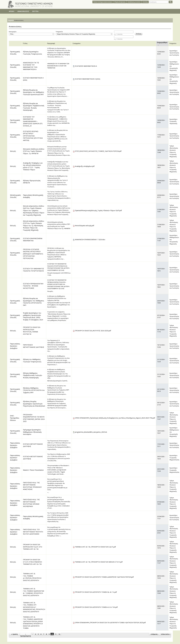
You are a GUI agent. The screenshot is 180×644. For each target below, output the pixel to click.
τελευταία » (166, 634)
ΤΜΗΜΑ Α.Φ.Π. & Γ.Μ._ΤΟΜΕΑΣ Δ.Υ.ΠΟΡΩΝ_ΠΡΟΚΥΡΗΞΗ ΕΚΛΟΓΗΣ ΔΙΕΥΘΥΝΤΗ (32, 577)
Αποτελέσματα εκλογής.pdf (84, 226)
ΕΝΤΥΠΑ (35, 11)
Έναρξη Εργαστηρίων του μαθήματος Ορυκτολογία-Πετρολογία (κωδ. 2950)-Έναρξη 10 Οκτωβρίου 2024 (33, 316)
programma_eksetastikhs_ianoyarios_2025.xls (91, 432)
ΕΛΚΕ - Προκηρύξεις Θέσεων (15, 418)
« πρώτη (14, 634)
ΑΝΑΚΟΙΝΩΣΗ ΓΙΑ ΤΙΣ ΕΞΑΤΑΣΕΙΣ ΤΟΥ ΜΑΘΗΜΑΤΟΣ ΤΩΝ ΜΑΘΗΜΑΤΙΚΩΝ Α (31, 66)
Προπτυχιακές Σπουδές (15, 53)
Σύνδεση (145, 2)
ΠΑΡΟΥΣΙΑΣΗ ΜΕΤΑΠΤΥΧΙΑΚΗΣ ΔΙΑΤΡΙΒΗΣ (34, 346)
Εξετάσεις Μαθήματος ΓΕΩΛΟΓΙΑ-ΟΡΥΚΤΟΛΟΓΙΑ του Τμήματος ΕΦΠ (34, 390)
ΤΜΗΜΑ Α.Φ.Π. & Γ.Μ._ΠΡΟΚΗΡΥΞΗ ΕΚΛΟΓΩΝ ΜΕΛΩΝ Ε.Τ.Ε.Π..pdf (99, 562)
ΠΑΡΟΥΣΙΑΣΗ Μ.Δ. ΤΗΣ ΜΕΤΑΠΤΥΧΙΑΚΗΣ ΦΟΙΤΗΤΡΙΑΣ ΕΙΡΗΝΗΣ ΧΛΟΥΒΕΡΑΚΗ (31, 503)
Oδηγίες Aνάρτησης (120, 2)
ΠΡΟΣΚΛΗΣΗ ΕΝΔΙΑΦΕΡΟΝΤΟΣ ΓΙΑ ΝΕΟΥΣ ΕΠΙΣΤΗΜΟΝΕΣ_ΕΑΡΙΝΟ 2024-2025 (34, 418)
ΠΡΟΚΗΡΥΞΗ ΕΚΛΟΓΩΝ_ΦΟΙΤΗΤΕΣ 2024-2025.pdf (93, 331)
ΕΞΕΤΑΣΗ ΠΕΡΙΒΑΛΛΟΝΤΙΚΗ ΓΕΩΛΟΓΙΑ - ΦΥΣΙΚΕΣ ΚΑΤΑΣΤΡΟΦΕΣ (33, 286)
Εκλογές (13, 151)
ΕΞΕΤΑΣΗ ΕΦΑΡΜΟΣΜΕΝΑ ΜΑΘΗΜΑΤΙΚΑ (33, 240)
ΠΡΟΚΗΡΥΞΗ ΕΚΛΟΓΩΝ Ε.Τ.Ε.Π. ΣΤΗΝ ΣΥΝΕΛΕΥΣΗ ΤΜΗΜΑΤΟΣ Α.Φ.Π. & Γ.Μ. (32, 562)
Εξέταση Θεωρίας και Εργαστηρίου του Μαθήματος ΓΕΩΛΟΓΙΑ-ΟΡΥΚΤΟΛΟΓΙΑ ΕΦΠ (33, 302)
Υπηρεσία (59, 32)
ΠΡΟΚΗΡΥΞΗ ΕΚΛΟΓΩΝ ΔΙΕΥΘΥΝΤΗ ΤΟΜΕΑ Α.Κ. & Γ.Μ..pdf (96, 607)
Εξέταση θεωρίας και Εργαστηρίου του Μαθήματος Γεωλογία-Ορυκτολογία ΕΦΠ (33, 92)
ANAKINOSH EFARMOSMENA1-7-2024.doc (90, 240)
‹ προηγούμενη (25, 635)
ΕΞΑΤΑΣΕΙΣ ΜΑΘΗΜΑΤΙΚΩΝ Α (86, 66)
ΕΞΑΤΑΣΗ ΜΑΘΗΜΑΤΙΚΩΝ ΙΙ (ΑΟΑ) (88, 79)
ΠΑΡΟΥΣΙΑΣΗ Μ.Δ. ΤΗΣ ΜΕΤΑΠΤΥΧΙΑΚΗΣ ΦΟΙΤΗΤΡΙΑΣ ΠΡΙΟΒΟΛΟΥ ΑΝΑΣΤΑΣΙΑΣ (32, 486)
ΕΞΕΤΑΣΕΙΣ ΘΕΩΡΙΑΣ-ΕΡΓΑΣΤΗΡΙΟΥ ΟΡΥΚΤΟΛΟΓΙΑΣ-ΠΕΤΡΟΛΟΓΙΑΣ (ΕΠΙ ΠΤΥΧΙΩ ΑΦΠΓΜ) (33, 136)
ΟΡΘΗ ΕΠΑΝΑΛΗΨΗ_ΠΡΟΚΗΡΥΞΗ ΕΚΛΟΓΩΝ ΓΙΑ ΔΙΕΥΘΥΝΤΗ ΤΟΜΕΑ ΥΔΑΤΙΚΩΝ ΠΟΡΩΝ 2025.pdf (110, 623)
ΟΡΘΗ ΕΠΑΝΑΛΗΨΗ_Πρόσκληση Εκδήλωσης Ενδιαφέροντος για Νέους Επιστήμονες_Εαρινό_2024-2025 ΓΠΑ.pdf (115, 418)
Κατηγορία (13, 32)
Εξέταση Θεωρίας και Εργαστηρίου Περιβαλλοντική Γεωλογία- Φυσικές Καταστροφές (34, 107)
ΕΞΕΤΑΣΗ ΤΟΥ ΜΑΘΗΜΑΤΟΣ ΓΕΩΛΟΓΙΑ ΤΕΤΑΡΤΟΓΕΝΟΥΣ (33, 270)
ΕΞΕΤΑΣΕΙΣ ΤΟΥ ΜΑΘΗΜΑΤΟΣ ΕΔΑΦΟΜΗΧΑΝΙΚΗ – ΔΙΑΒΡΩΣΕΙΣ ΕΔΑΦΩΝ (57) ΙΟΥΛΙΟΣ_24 (33, 121)
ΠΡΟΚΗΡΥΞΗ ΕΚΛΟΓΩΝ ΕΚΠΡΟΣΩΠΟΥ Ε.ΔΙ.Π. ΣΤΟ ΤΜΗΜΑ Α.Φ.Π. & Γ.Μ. (33, 547)
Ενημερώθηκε (162, 44)
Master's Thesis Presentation (33, 470)
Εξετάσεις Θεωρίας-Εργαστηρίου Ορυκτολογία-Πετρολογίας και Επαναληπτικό (34, 404)
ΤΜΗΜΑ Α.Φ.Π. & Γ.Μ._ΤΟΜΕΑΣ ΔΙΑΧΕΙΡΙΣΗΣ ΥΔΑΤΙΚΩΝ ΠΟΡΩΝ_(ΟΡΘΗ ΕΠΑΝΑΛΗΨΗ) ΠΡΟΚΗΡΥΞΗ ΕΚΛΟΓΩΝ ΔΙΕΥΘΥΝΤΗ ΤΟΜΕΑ (33, 623)
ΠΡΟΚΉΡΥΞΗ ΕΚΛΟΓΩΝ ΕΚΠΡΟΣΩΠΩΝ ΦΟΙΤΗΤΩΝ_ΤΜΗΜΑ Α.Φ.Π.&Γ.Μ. (32, 331)
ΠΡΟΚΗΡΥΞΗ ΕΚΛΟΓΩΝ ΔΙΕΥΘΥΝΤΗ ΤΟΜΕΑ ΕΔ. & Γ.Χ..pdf (96, 592)
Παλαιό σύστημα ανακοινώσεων (103, 2)
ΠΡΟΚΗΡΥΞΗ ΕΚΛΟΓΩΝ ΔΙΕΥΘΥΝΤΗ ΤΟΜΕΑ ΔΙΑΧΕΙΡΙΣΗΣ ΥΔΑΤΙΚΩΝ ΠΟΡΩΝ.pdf (104, 577)
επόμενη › (155, 634)
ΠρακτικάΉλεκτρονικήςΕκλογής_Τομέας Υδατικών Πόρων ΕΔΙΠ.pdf (98, 210)
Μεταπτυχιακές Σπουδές (15, 196)
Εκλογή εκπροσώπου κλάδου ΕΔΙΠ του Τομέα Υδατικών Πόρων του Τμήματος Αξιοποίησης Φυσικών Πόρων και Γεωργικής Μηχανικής (34, 210)
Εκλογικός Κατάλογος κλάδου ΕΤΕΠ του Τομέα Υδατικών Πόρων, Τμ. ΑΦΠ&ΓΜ (34, 151)
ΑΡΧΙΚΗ (12, 11)
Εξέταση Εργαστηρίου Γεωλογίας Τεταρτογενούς (32, 53)
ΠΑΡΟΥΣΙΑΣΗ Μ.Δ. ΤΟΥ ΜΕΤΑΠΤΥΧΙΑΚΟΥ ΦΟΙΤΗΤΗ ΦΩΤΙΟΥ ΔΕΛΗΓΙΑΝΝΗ (33, 532)
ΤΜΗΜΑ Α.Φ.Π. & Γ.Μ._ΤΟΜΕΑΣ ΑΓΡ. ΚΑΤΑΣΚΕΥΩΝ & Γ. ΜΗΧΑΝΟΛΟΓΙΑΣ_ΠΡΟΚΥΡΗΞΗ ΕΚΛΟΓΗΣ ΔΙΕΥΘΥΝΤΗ (34, 607)
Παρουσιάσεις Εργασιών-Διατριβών (15, 346)
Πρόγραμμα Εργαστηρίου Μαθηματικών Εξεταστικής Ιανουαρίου (32, 432)
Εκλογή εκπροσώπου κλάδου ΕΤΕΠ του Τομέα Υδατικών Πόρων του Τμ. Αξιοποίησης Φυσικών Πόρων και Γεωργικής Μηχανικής (34, 226)
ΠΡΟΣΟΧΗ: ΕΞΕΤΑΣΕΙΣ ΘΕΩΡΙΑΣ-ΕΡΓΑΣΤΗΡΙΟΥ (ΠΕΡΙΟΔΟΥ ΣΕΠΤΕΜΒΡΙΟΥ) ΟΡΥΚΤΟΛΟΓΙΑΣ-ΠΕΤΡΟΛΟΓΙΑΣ (33, 254)
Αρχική (11, 20)
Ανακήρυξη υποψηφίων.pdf (85, 166)
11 (56, 634)
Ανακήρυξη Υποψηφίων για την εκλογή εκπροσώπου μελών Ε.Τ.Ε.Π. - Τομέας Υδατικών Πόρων (33, 166)
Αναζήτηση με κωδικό (134, 2)
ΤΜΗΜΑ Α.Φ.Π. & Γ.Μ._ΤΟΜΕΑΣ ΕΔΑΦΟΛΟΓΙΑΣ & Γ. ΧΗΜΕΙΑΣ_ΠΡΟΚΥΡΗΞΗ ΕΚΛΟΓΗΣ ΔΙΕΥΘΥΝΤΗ (34, 592)
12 (59, 634)
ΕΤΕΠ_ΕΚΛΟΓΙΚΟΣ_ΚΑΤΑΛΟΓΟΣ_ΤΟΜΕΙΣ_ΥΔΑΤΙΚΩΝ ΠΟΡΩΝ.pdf (98, 151)
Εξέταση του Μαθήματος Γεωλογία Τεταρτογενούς (32, 361)
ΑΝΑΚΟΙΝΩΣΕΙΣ (23, 11)
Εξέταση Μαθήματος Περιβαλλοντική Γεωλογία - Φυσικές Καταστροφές (33, 375)
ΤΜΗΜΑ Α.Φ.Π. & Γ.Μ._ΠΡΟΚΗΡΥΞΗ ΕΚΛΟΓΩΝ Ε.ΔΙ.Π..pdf (95, 547)
